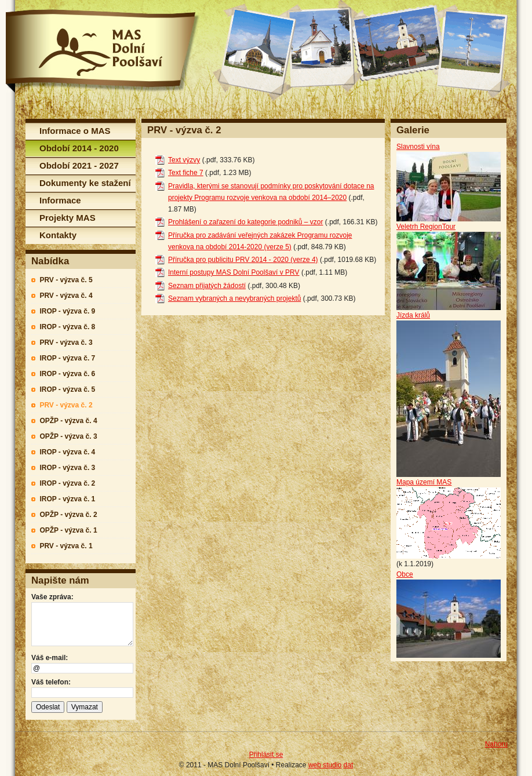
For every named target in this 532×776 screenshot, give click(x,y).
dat (349, 765)
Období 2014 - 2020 (79, 148)
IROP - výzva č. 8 (67, 327)
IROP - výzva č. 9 (67, 311)
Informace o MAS (75, 131)
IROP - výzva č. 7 (67, 358)
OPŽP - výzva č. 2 (68, 515)
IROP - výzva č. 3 (67, 468)
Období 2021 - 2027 (79, 165)
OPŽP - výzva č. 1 (68, 530)
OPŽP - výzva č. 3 (68, 436)
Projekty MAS (68, 218)
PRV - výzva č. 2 (66, 405)
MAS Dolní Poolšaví (103, 51)
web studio (325, 765)
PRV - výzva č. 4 (66, 296)
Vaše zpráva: (52, 597)
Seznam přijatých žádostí (207, 286)
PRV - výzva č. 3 (66, 343)
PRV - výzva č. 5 (66, 280)
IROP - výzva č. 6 (67, 374)
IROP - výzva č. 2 (67, 483)
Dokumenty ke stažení (85, 183)
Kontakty (58, 235)
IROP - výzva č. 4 (67, 452)
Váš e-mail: (50, 658)
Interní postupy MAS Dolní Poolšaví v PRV (234, 272)
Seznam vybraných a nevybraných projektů (234, 298)
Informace (60, 200)
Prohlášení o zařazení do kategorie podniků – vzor (246, 222)
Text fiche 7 (186, 173)
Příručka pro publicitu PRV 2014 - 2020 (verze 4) (243, 260)
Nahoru (496, 744)
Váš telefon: (51, 682)
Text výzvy (184, 160)
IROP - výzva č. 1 (67, 499)
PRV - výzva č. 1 (66, 546)
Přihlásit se (266, 755)
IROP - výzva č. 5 (67, 389)
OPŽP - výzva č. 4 (68, 421)
